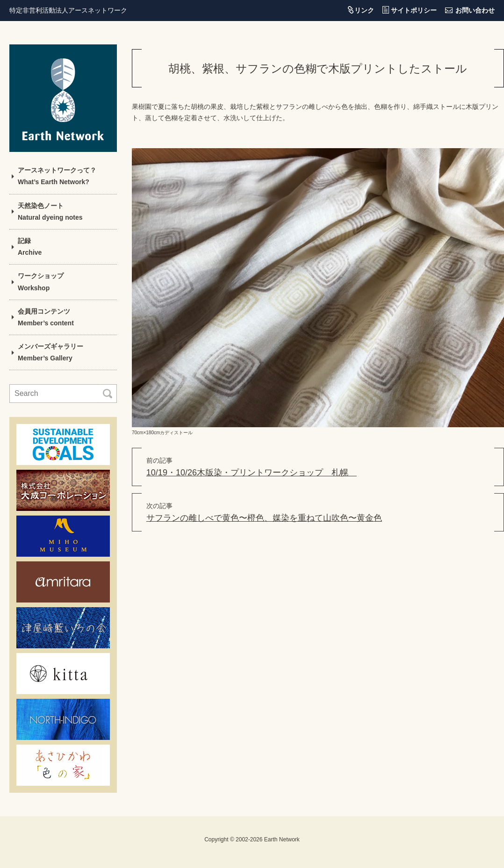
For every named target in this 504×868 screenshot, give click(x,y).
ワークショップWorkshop (41, 282)
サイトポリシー (414, 10)
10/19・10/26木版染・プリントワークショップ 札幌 (252, 473)
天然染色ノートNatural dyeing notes (50, 212)
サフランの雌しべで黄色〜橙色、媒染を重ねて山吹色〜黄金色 (264, 518)
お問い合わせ (475, 10)
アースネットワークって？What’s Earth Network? (57, 176)
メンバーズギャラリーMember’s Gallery (50, 352)
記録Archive (30, 247)
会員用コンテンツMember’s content (46, 317)
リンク (364, 10)
